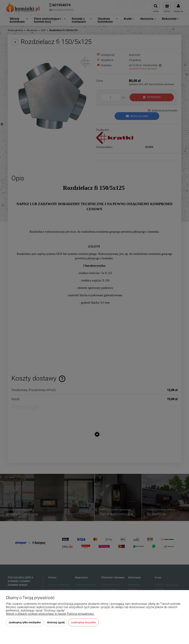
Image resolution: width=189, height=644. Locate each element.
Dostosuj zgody (56, 622)
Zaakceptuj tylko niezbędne (25, 622)
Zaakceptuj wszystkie (84, 622)
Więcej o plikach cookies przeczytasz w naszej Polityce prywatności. (50, 614)
